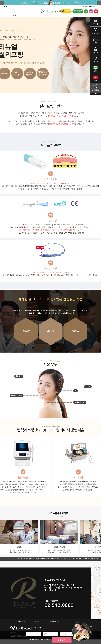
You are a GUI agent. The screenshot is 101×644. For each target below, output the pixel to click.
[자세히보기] (46, 640)
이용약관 (38, 621)
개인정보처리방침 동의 (37, 640)
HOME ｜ (86, 6)
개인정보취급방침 (20, 621)
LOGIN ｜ (92, 6)
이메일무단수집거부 (56, 621)
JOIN (96, 6)
